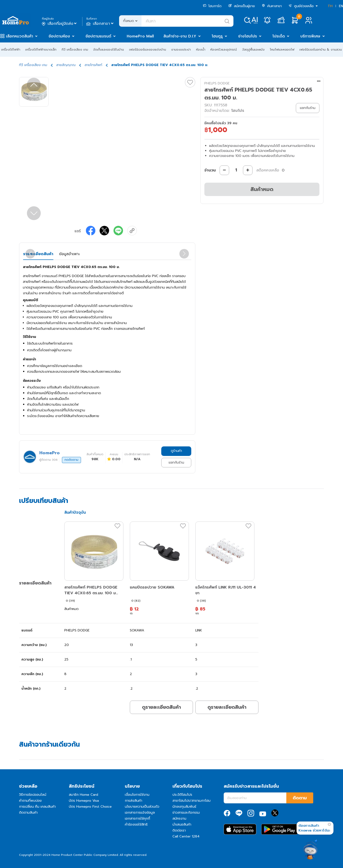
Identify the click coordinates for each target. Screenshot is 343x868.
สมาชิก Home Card (83, 795)
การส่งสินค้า (134, 801)
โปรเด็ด (279, 36)
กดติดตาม (71, 460)
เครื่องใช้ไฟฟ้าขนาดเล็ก (41, 49)
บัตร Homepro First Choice (90, 807)
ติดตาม (300, 798)
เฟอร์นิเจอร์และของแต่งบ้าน (148, 49)
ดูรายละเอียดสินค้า (161, 707)
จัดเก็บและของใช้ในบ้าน (108, 49)
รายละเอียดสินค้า (38, 254)
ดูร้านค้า (176, 451)
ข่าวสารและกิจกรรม (186, 813)
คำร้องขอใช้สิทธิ (136, 824)
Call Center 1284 (186, 836)
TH (330, 6)
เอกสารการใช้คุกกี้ (137, 819)
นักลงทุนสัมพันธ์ (184, 807)
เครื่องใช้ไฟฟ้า (11, 49)
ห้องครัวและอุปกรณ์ (224, 49)
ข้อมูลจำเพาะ (69, 254)
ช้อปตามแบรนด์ (98, 36)
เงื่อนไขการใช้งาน (137, 795)
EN (341, 6)
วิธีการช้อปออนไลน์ (33, 795)
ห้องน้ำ (201, 49)
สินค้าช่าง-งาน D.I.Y (180, 36)
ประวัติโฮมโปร (182, 795)
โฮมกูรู (217, 36)
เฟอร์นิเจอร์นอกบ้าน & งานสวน (321, 49)
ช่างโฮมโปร (248, 36)
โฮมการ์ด (212, 6)
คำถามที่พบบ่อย (30, 801)
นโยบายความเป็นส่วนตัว (142, 807)
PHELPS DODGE (217, 83)
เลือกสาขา (100, 24)
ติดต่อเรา (179, 830)
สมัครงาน (179, 819)
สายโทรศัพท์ (93, 65)
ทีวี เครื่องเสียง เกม (75, 49)
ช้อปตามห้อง (59, 36)
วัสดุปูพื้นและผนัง (253, 49)
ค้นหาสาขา (272, 6)
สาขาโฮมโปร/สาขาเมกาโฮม (192, 801)
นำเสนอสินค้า (182, 824)
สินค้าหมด (262, 189)
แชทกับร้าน (176, 462)
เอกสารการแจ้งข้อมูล (140, 813)
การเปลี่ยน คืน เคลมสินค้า (37, 807)
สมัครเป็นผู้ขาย (242, 6)
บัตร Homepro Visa (84, 801)
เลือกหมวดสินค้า (20, 36)
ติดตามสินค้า (28, 813)
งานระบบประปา (181, 49)
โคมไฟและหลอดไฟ (282, 49)
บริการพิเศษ (310, 36)
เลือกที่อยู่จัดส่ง (60, 24)
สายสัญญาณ (66, 65)
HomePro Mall (140, 36)
